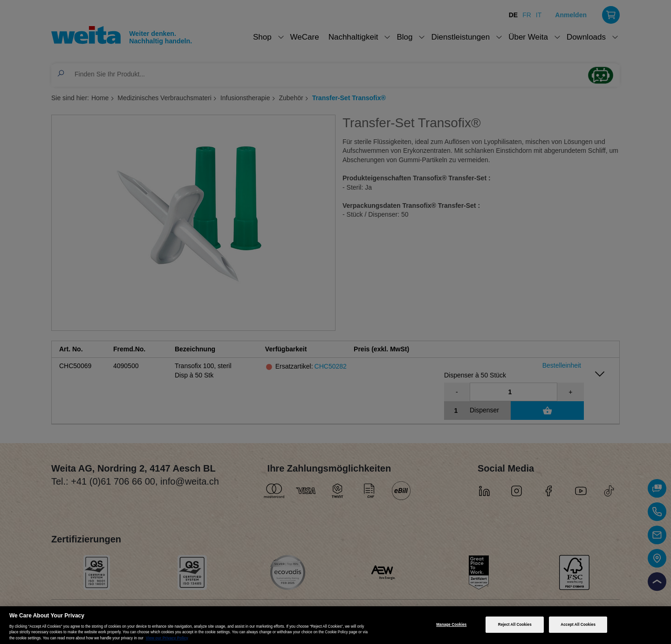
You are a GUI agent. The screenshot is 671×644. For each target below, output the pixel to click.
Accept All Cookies (578, 625)
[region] (335, 625)
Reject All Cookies (515, 625)
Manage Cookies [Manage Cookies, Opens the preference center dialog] (451, 625)
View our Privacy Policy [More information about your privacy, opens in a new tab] (167, 638)
